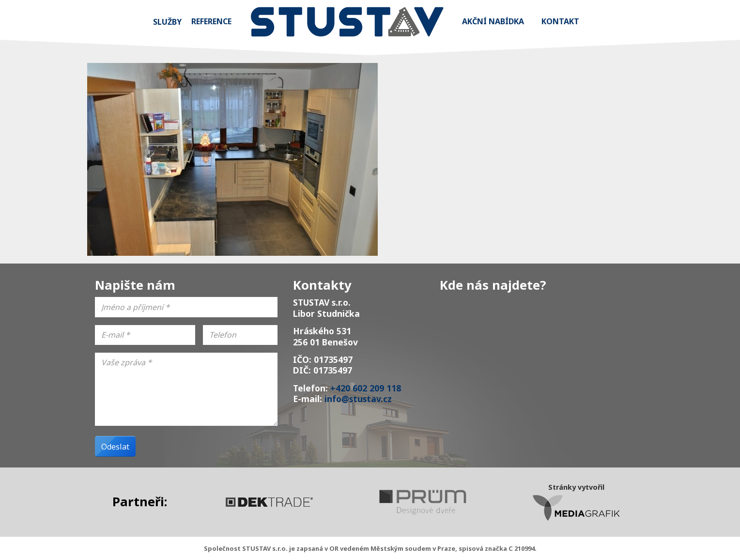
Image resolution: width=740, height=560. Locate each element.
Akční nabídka (493, 21)
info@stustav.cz (358, 399)
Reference (211, 21)
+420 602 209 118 (366, 388)
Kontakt (560, 21)
